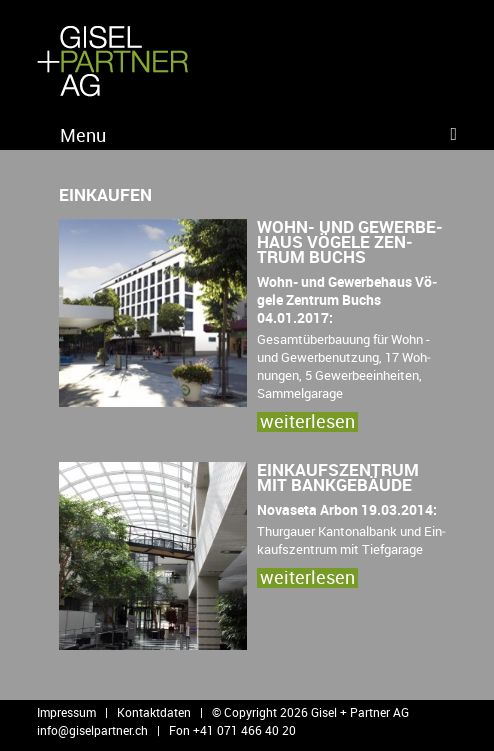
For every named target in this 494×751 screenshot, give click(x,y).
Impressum (66, 712)
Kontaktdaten (154, 712)
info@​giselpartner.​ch (92, 730)
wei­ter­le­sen (307, 421)
